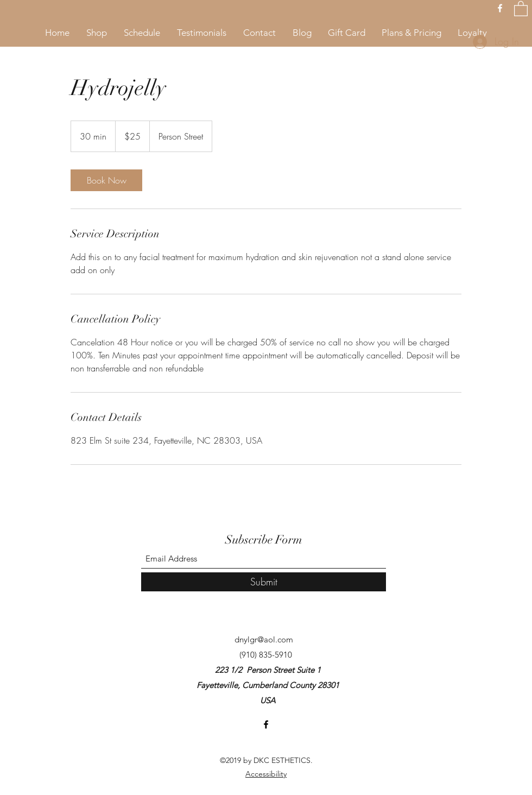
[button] (521, 8)
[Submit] (264, 582)
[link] (106, 180)
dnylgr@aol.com (264, 639)
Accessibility (266, 774)
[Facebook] (500, 8)
